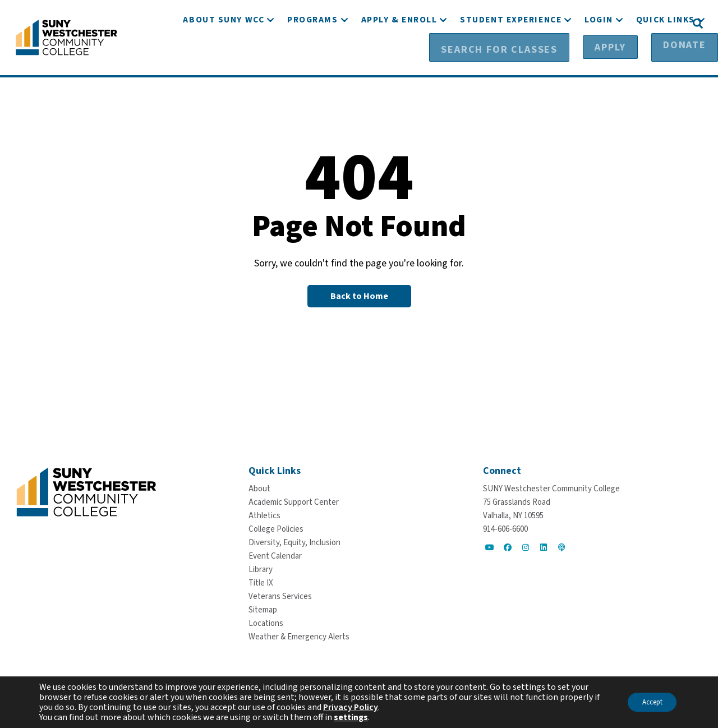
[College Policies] (276, 529)
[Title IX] (261, 582)
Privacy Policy (357, 707)
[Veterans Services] (280, 596)
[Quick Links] (666, 55)
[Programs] (312, 55)
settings (351, 717)
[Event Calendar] (275, 556)
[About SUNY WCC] (224, 55)
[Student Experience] (511, 55)
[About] (259, 488)
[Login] (599, 55)
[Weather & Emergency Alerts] (299, 636)
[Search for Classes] (514, 23)
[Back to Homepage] (359, 296)
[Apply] (600, 23)
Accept (648, 702)
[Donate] (657, 23)
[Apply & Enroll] (399, 55)
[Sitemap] (263, 609)
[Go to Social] (490, 547)
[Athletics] (264, 515)
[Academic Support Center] (294, 502)
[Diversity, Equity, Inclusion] (294, 542)
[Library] (261, 569)
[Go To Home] (66, 36)
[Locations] (266, 623)
